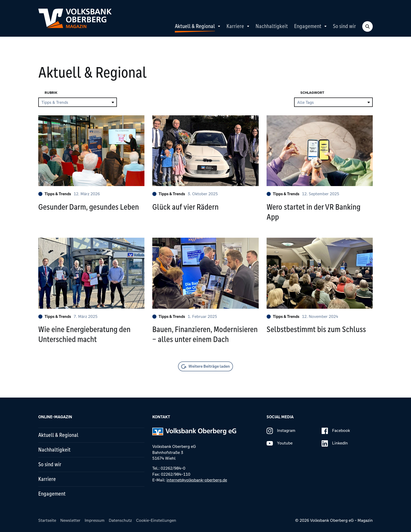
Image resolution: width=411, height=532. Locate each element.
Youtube (280, 443)
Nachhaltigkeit (272, 26)
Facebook (336, 431)
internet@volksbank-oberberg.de (197, 480)
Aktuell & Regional (195, 26)
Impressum (95, 520)
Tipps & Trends (55, 194)
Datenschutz (120, 520)
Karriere (235, 26)
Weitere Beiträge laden (209, 366)
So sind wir (344, 26)
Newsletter (70, 520)
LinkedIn (335, 443)
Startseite (47, 520)
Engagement (308, 26)
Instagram (281, 431)
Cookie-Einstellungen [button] (156, 520)
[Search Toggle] (367, 26)
